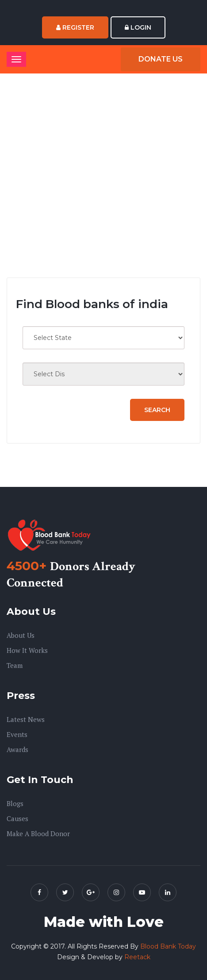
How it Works (27, 650)
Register (75, 27)
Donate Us (161, 59)
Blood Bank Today (168, 946)
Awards (17, 749)
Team (15, 665)
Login (138, 27)
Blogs (15, 803)
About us (21, 635)
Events (17, 734)
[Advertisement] (103, 176)
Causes (17, 818)
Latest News (26, 719)
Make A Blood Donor (38, 833)
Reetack (137, 957)
